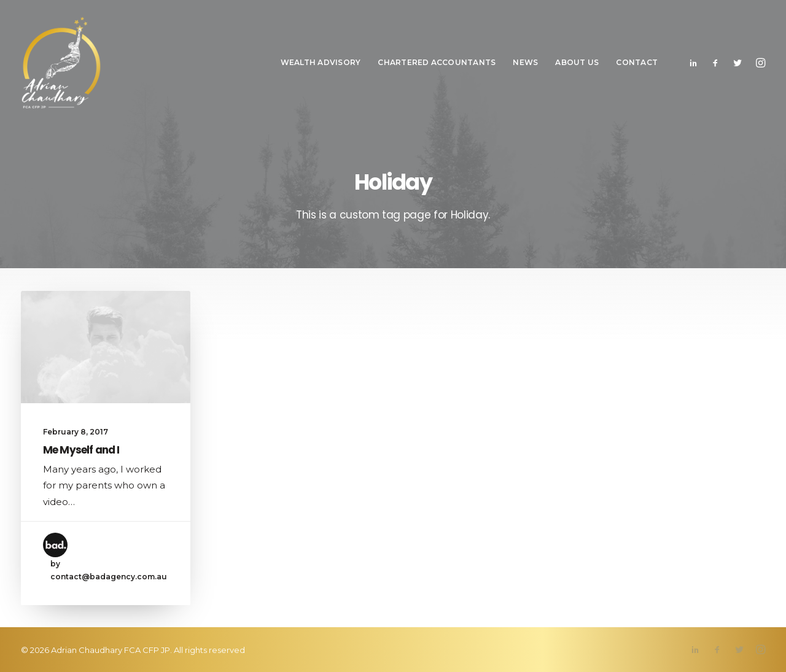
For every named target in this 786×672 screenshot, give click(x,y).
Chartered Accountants (437, 62)
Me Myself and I (81, 450)
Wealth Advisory (321, 62)
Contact (637, 62)
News (525, 62)
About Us (577, 62)
